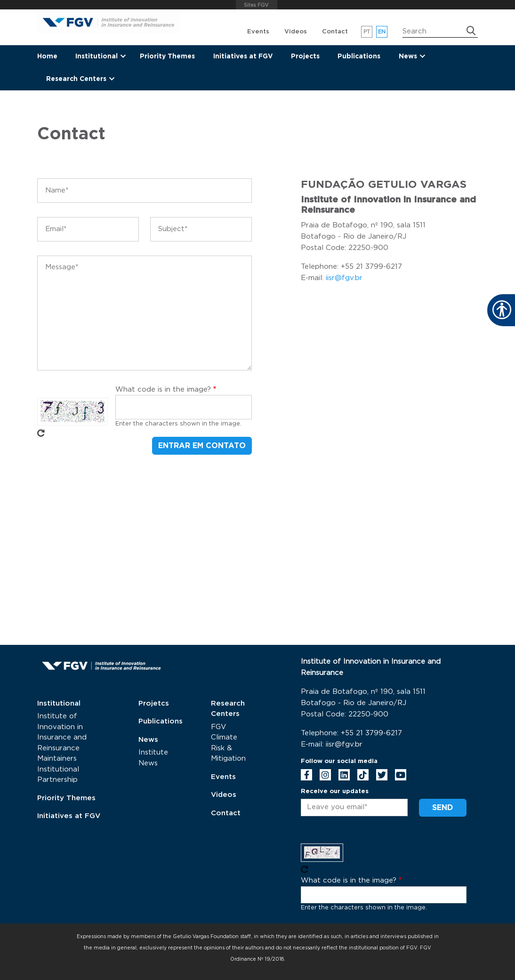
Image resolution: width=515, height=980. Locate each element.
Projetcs (154, 703)
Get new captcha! (41, 433)
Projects (305, 56)
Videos (296, 32)
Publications (359, 56)
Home (47, 56)
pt (367, 32)
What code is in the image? (163, 390)
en (382, 32)
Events (258, 32)
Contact (335, 32)
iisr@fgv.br (344, 278)
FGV (256, 5)
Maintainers (57, 759)
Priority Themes (167, 56)
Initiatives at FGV (243, 56)
